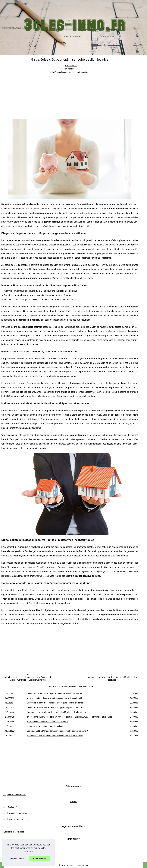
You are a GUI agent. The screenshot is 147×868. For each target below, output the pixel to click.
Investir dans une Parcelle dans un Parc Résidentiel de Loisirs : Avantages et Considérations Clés (28, 679)
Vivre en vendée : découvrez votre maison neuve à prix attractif (54, 698)
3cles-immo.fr (71, 66)
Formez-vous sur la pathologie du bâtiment (45, 726)
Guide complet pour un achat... (17, 819)
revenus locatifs (30, 307)
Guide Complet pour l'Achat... (16, 813)
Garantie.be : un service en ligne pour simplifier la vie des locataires (112, 679)
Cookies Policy (82, 865)
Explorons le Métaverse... (14, 832)
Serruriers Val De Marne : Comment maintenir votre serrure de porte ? (57, 731)
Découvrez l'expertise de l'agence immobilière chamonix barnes (54, 693)
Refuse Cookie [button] (17, 859)
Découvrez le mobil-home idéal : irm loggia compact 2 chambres (55, 707)
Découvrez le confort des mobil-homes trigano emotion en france (55, 703)
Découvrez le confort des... (15, 857)
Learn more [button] (28, 852)
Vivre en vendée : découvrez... (17, 851)
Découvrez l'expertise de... (15, 844)
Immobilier (70, 69)
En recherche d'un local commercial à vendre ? (47, 722)
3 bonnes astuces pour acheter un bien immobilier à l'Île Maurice (55, 736)
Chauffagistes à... (11, 807)
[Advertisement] (70, 94)
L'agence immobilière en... (15, 795)
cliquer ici (16, 258)
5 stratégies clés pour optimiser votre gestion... (70, 72)
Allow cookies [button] (40, 859)
